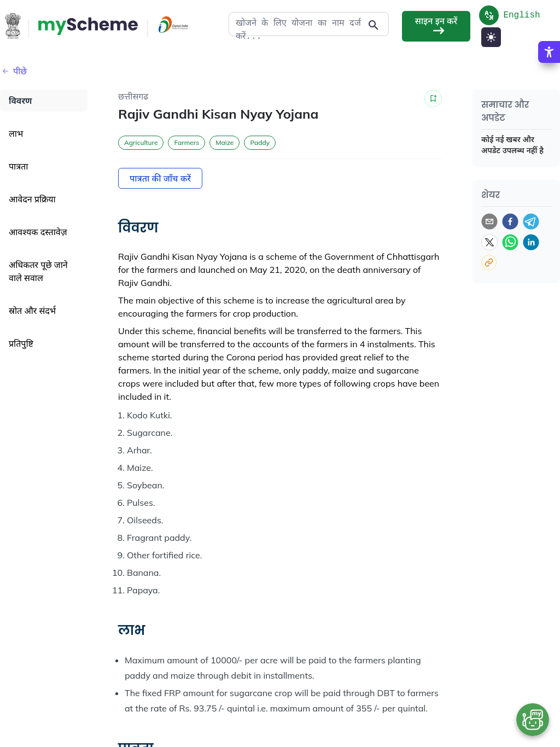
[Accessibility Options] (549, 86)
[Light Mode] (491, 37)
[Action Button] (88, 26)
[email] (489, 221)
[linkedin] (531, 242)
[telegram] (531, 221)
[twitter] (489, 242)
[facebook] (510, 221)
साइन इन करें (436, 26)
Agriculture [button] (141, 142)
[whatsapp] (510, 242)
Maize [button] (224, 142)
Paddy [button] (260, 142)
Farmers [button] (186, 142)
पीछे (13, 71)
